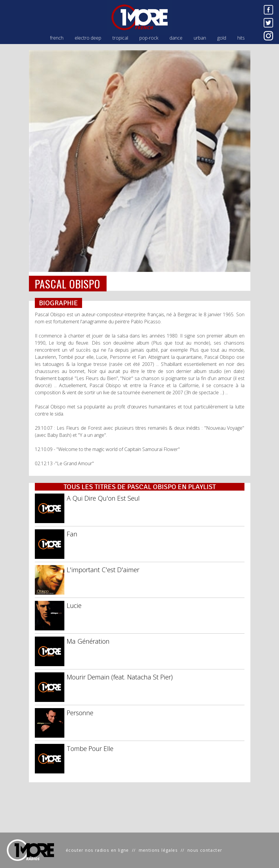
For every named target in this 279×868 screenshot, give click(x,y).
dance (176, 38)
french (57, 38)
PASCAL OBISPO (68, 284)
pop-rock (149, 38)
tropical (120, 38)
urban (200, 38)
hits (241, 38)
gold (222, 38)
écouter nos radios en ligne (97, 850)
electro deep (88, 38)
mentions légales (158, 850)
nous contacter (205, 850)
